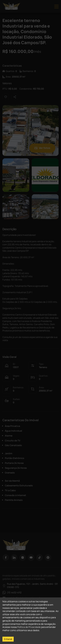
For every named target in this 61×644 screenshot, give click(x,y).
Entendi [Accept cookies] (8, 639)
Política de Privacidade (29, 627)
